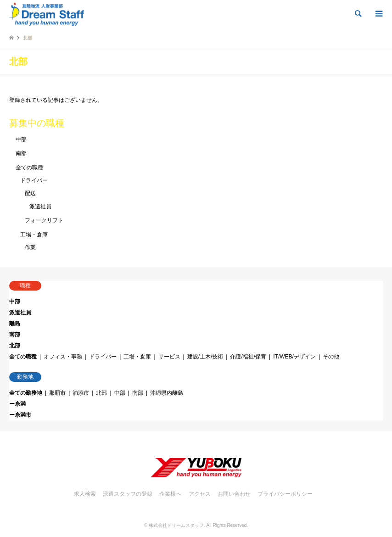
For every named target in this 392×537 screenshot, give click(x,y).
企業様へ (170, 494)
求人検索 (85, 494)
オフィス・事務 (63, 357)
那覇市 (57, 393)
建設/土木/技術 (205, 357)
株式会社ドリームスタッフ (176, 525)
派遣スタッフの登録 (128, 494)
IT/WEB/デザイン (294, 357)
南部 (21, 153)
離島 (15, 324)
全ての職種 (29, 168)
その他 (331, 357)
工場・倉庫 (34, 235)
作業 (30, 247)
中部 (21, 140)
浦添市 (81, 393)
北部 (15, 346)
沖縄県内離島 (167, 393)
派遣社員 (40, 207)
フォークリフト (44, 220)
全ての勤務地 (26, 393)
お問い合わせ (234, 494)
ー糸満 (17, 404)
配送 (30, 193)
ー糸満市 (20, 415)
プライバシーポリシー (285, 494)
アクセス (200, 494)
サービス (169, 357)
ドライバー (34, 180)
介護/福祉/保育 (248, 357)
